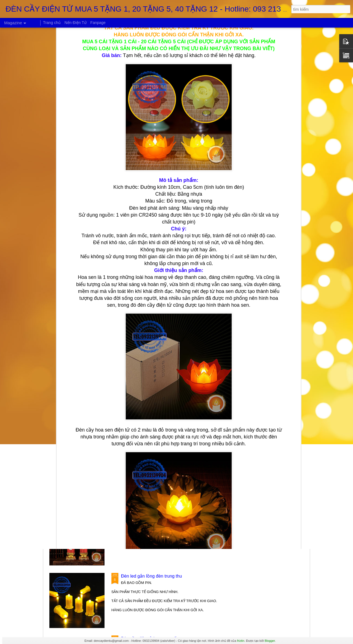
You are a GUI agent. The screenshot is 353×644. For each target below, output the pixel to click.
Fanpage (98, 23)
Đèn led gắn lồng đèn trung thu (152, 576)
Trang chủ (52, 23)
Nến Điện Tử (76, 23)
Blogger (270, 641)
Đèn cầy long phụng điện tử (148, 514)
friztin (241, 641)
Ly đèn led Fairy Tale (141, 450)
